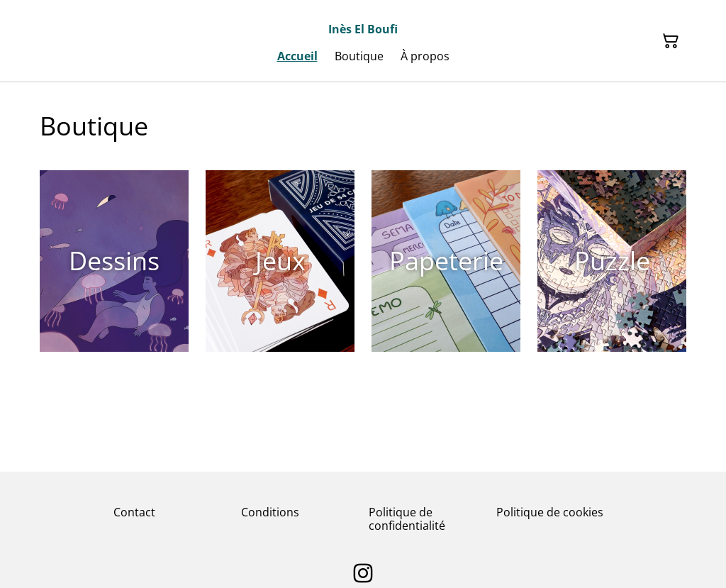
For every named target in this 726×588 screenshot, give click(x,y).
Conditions (270, 512)
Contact (134, 512)
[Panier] (671, 41)
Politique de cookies (550, 512)
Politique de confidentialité (407, 519)
